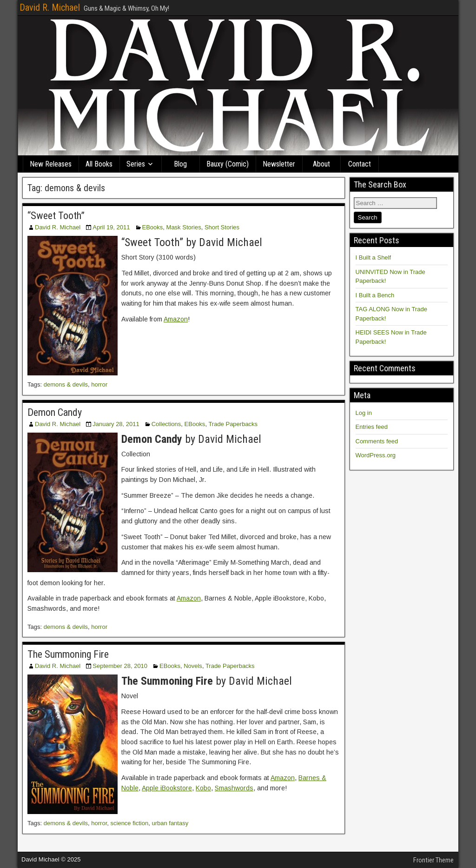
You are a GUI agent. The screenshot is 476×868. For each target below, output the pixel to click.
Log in (364, 413)
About (321, 164)
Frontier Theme (433, 860)
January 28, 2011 (116, 424)
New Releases (51, 164)
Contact (360, 164)
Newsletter (279, 164)
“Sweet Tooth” (56, 216)
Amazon (176, 319)
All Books (99, 164)
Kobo (203, 788)
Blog (180, 164)
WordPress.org (376, 455)
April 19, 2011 (111, 227)
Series (136, 164)
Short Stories (222, 227)
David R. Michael (50, 7)
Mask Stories (184, 227)
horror (99, 384)
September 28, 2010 (120, 666)
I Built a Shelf (374, 257)
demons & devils (66, 384)
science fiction (130, 823)
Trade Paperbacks (233, 424)
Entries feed (372, 427)
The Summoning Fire (68, 654)
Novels (193, 666)
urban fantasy (170, 823)
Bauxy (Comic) (228, 164)
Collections (166, 424)
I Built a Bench (375, 295)
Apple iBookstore (167, 788)
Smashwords (234, 788)
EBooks (153, 227)
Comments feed (377, 441)
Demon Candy (55, 412)
